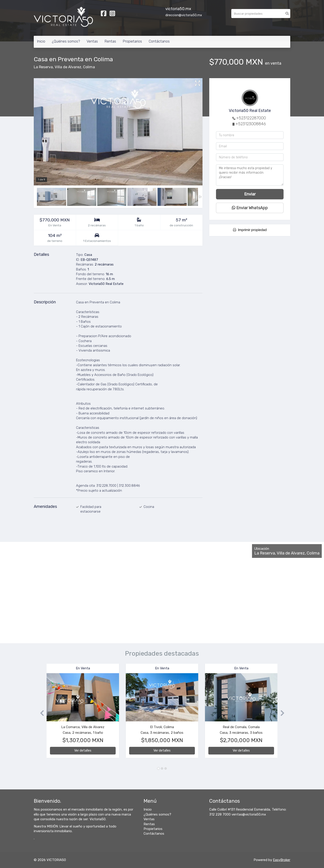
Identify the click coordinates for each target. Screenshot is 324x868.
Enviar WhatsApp (250, 208)
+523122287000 (251, 118)
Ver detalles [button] (83, 751)
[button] (40, 713)
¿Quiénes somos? (66, 41)
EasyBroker (282, 860)
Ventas (92, 41)
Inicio (41, 41)
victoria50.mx (178, 9)
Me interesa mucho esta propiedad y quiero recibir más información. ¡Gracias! (250, 175)
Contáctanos (159, 41)
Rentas (110, 41)
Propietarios (132, 41)
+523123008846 (251, 124)
